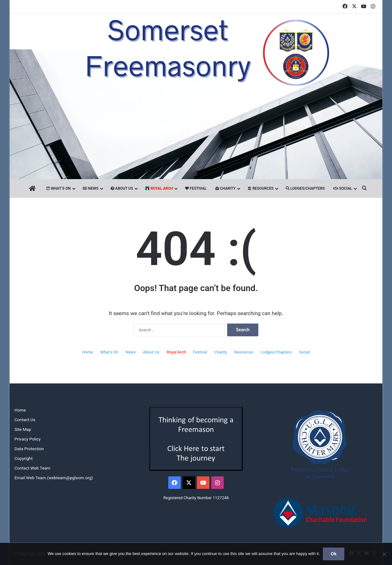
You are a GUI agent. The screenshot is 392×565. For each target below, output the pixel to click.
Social (343, 188)
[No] (384, 554)
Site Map (23, 429)
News (91, 188)
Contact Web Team (32, 468)
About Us (122, 188)
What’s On (59, 188)
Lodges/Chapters (305, 188)
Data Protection (29, 449)
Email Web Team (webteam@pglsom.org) (53, 478)
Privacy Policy (27, 439)
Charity (225, 188)
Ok (334, 554)
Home (88, 352)
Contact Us (25, 420)
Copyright (23, 458)
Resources (261, 188)
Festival (196, 188)
